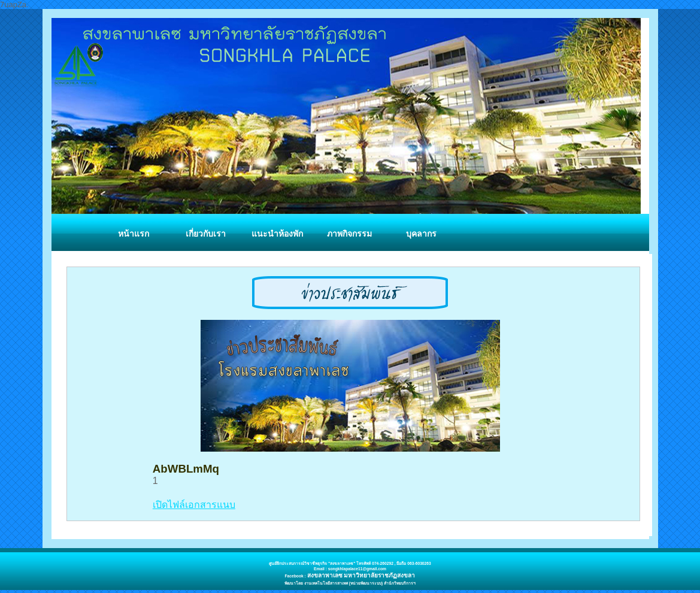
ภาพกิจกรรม (349, 234)
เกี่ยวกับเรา (206, 234)
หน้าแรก (134, 234)
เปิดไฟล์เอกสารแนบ (194, 505)
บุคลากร (421, 234)
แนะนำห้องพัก (277, 234)
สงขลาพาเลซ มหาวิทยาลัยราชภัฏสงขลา (361, 575)
